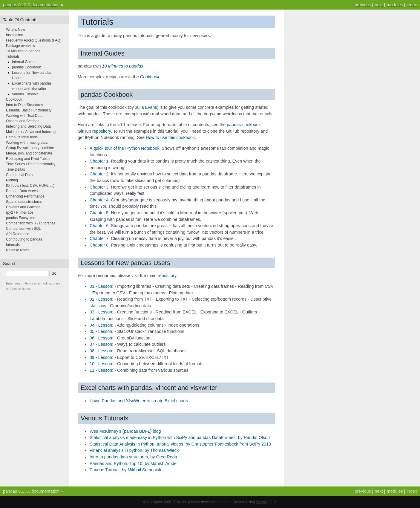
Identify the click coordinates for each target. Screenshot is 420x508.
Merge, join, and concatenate (29, 153)
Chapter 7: (100, 238)
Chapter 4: (100, 200)
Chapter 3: (100, 187)
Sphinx (262, 502)
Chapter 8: (100, 245)
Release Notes (18, 250)
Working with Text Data (24, 116)
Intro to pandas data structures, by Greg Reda (133, 457)
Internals (13, 245)
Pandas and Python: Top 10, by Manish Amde (133, 463)
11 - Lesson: (101, 370)
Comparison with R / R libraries (31, 223)
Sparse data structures (24, 202)
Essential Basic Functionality (29, 110)
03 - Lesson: (101, 312)
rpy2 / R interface (20, 212)
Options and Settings (23, 121)
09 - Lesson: (101, 357)
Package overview (20, 46)
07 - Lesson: (101, 344)
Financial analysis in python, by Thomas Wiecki (135, 450)
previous (363, 5)
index (412, 5)
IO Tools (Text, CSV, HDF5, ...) (30, 186)
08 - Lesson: (101, 351)
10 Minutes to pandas (23, 51)
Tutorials (13, 56)
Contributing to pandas (24, 239)
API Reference (18, 234)
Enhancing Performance (25, 196)
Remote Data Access (23, 191)
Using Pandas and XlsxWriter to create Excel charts (139, 401)
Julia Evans (146, 107)
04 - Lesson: (101, 325)
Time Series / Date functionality (31, 164)
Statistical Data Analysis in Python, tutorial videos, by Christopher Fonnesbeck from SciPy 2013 (180, 444)
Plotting (12, 180)
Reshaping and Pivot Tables (28, 159)
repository (167, 276)
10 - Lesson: (101, 364)
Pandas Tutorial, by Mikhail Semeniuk (125, 470)
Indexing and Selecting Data (28, 126)
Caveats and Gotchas (23, 207)
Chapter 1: (100, 161)
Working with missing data (27, 143)
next (379, 5)
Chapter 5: (100, 213)
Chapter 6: (100, 226)
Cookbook (14, 100)
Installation (14, 35)
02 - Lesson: (101, 299)
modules (395, 5)
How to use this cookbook (170, 137)
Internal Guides (24, 62)
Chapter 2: (100, 174)
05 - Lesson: (101, 331)
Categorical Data (19, 175)
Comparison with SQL (23, 229)
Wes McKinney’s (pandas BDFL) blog (125, 431)
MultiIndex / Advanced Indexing (31, 132)
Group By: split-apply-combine (30, 148)
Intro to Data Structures (24, 105)
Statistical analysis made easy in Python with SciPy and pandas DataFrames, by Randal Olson (180, 437)
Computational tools (22, 137)
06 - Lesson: (101, 338)
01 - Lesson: (101, 286)
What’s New (16, 30)
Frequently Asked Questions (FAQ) (34, 40)
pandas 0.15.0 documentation (31, 5)
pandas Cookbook (26, 67)
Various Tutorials (25, 94)
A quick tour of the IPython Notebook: (125, 148)
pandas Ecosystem (21, 218)
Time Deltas (16, 169)
